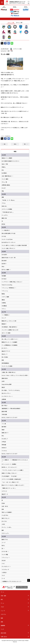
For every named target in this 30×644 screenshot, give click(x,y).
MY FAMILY (4, 279)
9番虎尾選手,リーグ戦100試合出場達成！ (11, 408)
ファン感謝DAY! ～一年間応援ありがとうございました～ (15, 461)
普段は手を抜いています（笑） (9, 258)
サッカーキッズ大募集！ (7, 366)
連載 (2, 622)
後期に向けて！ (5, 433)
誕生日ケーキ (5, 494)
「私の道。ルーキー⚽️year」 (8, 200)
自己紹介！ (4, 264)
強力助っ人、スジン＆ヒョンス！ (9, 467)
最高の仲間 (4, 411)
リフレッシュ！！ (6, 558)
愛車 (3, 509)
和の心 (3, 546)
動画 (2, 618)
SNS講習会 (4, 306)
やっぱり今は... (5, 515)
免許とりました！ (6, 518)
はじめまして (5, 439)
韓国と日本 (4, 218)
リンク (2, 629)
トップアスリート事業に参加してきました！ (12, 282)
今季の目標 (4, 414)
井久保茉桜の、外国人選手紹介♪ (9, 327)
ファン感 (4, 424)
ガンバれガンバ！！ (6, 566)
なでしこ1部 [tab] (11, 23)
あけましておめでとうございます (9, 417)
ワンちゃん (4, 451)
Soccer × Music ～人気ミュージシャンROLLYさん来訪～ (15, 375)
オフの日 (4, 236)
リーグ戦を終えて (6, 230)
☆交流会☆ (4, 572)
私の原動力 (4, 173)
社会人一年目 (5, 164)
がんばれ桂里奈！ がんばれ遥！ (9, 476)
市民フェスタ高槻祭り (7, 512)
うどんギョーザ (5, 569)
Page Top (29, 580)
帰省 (3, 191)
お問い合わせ (4, 637)
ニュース (3, 611)
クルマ (3, 575)
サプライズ (4, 491)
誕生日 (3, 387)
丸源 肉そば (5, 506)
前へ (5, 144)
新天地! (3, 224)
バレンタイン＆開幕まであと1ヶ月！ (10, 330)
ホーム (2, 592)
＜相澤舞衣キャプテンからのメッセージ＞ (12, 581)
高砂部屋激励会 (5, 363)
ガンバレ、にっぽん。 (7, 527)
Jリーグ (4, 543)
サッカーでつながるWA (7, 239)
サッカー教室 (5, 555)
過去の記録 (3, 633)
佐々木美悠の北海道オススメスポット (11, 161)
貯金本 (3, 503)
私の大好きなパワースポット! (9, 242)
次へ (25, 144)
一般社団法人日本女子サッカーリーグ (15, 3)
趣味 (3, 530)
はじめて (4, 188)
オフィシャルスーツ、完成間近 (9, 464)
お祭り (3, 381)
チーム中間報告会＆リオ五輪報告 (9, 345)
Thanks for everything (7, 285)
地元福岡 (4, 276)
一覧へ (15, 144)
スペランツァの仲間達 (7, 209)
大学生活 (4, 442)
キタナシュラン (5, 533)
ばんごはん (4, 521)
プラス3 (4, 203)
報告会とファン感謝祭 (7, 158)
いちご (3, 563)
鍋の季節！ (4, 427)
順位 (2, 599)
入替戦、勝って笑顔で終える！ (9, 372)
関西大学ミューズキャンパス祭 (9, 321)
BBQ (3, 170)
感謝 (3, 197)
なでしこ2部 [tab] (19, 23)
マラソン (4, 309)
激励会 (3, 300)
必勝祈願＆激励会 (6, 185)
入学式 (3, 524)
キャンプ (4, 318)
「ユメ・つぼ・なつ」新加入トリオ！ (11, 482)
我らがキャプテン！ (6, 393)
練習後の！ (4, 324)
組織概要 (3, 625)
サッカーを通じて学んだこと (8, 248)
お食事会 (4, 303)
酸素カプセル (5, 540)
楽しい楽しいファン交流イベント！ (10, 339)
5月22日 (4, 561)
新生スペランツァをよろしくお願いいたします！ (13, 485)
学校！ (3, 267)
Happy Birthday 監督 (7, 384)
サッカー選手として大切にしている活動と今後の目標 (14, 245)
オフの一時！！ (5, 552)
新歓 (3, 360)
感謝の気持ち (5, 378)
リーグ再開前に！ (6, 315)
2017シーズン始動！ (6, 333)
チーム (2, 603)
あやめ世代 (4, 255)
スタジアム (3, 614)
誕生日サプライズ (6, 351)
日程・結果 (3, 596)
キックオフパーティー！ (7, 396)
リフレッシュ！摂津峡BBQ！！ (9, 288)
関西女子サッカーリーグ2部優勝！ (10, 342)
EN (29, 3)
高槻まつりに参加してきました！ (9, 473)
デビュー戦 (4, 182)
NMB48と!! (4, 448)
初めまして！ (5, 354)
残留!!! (3, 430)
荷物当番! (4, 445)
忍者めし (4, 167)
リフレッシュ (5, 291)
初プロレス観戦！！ (6, 270)
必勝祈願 (4, 399)
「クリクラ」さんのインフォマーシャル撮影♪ (13, 470)
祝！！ (3, 549)
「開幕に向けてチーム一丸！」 (9, 488)
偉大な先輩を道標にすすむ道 (8, 233)
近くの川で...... (5, 348)
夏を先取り (4, 261)
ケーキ (3, 578)
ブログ (2, 607)
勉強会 (3, 294)
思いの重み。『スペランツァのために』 (11, 390)
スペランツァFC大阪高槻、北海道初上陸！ (12, 479)
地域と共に (4, 206)
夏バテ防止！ (5, 405)
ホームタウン (5, 215)
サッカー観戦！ (5, 179)
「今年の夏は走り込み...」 (8, 212)
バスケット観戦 (5, 297)
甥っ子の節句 (5, 357)
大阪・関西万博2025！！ (7, 176)
